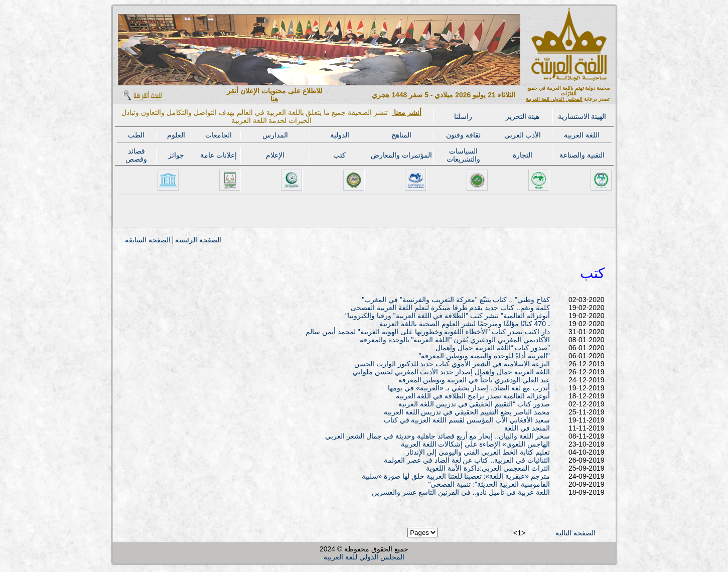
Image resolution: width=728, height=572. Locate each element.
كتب (339, 155)
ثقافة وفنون (463, 135)
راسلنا (463, 116)
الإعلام (275, 155)
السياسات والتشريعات (463, 155)
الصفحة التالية (575, 533)
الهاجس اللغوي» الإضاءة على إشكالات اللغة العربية (475, 444)
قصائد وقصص (136, 155)
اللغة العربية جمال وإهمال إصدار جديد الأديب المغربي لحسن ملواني (451, 372)
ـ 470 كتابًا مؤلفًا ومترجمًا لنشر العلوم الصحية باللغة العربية (464, 324)
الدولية (340, 135)
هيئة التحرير (523, 116)
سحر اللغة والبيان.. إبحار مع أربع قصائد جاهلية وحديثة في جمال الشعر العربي (437, 436)
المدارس (275, 135)
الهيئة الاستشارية (582, 116)
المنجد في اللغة (527, 428)
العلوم (176, 135)
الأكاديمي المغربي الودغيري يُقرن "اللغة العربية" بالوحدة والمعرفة (455, 340)
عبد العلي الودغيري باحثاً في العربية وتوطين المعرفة (474, 380)
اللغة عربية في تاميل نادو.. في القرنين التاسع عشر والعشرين (461, 492)
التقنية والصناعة (582, 155)
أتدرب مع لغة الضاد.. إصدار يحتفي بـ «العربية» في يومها (469, 388)
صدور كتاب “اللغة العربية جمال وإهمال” (493, 348)
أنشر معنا (407, 112)
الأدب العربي (523, 135)
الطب (136, 135)
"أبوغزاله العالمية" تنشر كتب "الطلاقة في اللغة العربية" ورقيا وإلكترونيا (448, 316)
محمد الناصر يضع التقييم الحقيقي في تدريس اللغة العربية (467, 412)
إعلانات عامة (219, 155)
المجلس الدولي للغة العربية (554, 99)
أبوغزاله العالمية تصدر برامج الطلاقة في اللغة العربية (473, 396)
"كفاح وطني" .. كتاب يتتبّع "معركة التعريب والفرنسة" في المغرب (456, 300)
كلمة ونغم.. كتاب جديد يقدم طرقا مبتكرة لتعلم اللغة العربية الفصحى (450, 308)
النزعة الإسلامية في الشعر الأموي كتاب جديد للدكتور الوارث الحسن (452, 364)
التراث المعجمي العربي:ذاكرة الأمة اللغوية (488, 468)
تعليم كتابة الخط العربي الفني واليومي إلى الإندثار (478, 452)
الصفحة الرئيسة (198, 240)
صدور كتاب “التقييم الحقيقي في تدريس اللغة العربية (474, 404)
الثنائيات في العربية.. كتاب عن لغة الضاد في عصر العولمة (467, 460)
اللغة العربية (582, 135)
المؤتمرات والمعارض (401, 155)
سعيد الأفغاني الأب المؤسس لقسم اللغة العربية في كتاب (467, 420)
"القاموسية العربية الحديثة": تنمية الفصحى (489, 484)
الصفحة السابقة (148, 240)
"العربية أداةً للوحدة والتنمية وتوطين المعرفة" (484, 356)
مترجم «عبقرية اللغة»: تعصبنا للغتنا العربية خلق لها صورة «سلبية (456, 476)
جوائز (176, 155)
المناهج (401, 135)
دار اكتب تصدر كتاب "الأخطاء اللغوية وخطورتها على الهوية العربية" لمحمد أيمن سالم (428, 332)
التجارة (523, 155)
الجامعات (219, 135)
